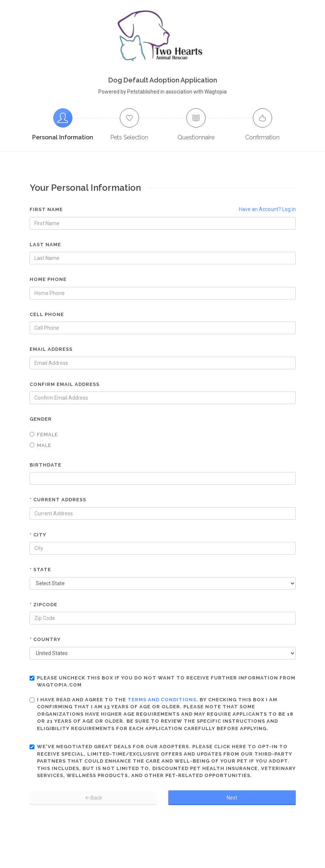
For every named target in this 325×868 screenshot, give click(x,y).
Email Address (51, 349)
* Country (45, 639)
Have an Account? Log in (267, 209)
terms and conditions (162, 700)
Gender (41, 419)
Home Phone (48, 279)
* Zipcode (43, 605)
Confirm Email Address (65, 384)
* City (38, 535)
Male (40, 445)
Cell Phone (47, 314)
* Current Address (58, 500)
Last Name (45, 245)
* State (40, 569)
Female (44, 435)
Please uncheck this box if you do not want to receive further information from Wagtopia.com (162, 681)
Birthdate (45, 465)
